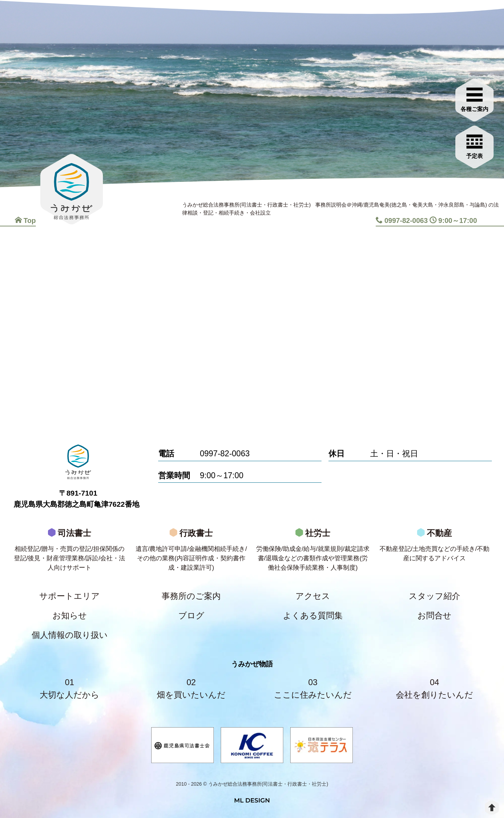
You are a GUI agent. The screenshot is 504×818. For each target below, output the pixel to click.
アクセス (313, 596)
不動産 (434, 547)
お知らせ (70, 615)
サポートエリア (70, 596)
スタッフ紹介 (434, 596)
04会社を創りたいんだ (434, 688)
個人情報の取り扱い (70, 635)
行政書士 (191, 552)
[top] (492, 808)
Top (25, 220)
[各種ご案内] (474, 98)
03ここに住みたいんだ (313, 688)
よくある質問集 (313, 615)
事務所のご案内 (191, 596)
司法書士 (70, 552)
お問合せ (434, 615)
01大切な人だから (70, 688)
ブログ (191, 615)
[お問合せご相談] (474, 145)
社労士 (313, 552)
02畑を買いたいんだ (191, 688)
